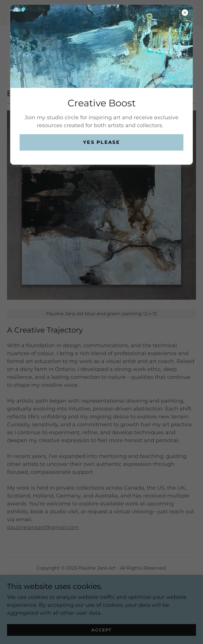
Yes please (102, 142)
